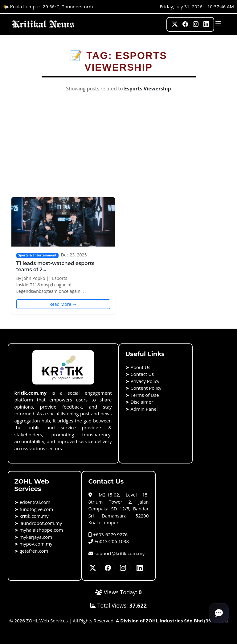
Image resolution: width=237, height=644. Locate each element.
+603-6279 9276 (108, 534)
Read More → (63, 304)
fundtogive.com (36, 509)
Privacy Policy (145, 381)
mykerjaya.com (36, 537)
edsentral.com (35, 502)
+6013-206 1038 (109, 541)
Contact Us (142, 374)
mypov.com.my (36, 544)
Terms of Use (145, 395)
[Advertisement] (119, 151)
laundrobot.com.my (41, 523)
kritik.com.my (34, 516)
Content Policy (146, 388)
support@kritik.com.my (117, 553)
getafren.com (34, 551)
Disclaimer (142, 402)
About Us (140, 367)
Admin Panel (144, 409)
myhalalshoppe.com (41, 530)
